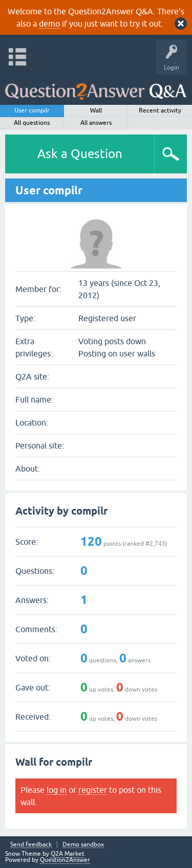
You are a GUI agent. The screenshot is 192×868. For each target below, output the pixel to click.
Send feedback (31, 845)
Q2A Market (68, 854)
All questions (32, 123)
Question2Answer (65, 860)
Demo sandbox (83, 845)
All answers (96, 123)
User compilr (32, 110)
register (93, 790)
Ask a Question (80, 154)
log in (57, 790)
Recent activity (160, 110)
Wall (96, 110)
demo (49, 24)
